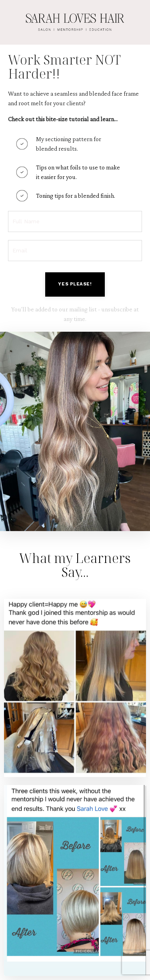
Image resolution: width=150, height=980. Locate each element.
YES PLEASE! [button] (75, 284)
